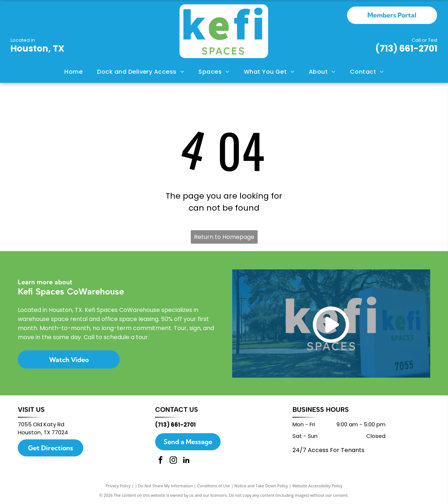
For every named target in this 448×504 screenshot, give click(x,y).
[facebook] (161, 461)
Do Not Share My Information (166, 486)
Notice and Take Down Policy (261, 486)
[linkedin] (186, 461)
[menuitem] (73, 72)
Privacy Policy (118, 486)
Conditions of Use (214, 486)
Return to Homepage (224, 237)
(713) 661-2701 (406, 48)
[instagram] (173, 461)
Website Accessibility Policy (317, 486)
